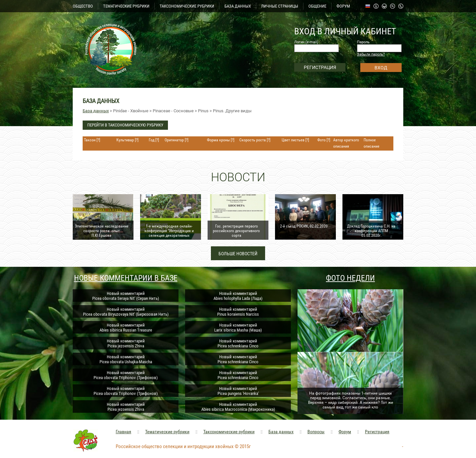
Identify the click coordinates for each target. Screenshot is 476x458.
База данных (96, 111)
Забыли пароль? (371, 54)
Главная (123, 432)
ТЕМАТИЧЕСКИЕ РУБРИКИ (126, 6)
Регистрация (377, 432)
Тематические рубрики (167, 432)
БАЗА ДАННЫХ (238, 6)
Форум (345, 432)
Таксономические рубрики (229, 432)
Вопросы (316, 432)
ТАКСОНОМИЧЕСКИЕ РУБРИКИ (187, 6)
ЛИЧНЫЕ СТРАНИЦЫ (280, 6)
